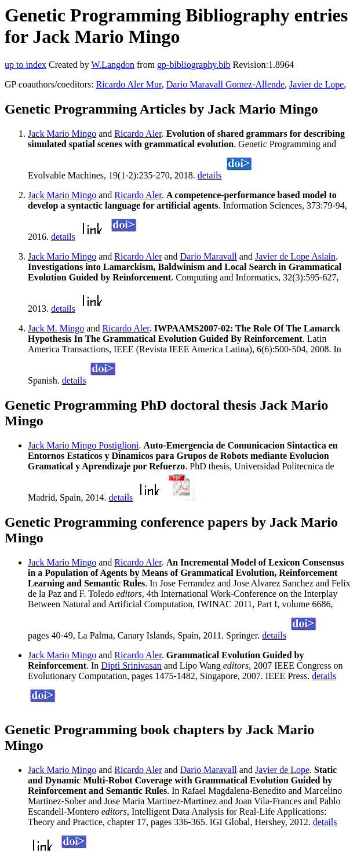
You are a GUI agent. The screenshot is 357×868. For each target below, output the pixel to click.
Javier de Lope (316, 84)
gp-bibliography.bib (194, 65)
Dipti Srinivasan (131, 665)
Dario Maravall (209, 256)
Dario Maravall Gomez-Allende (225, 84)
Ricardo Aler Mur (129, 84)
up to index (25, 65)
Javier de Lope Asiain (295, 256)
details (210, 175)
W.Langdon (113, 65)
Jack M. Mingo (56, 328)
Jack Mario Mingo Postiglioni (83, 445)
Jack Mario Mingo (62, 134)
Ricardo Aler (138, 134)
